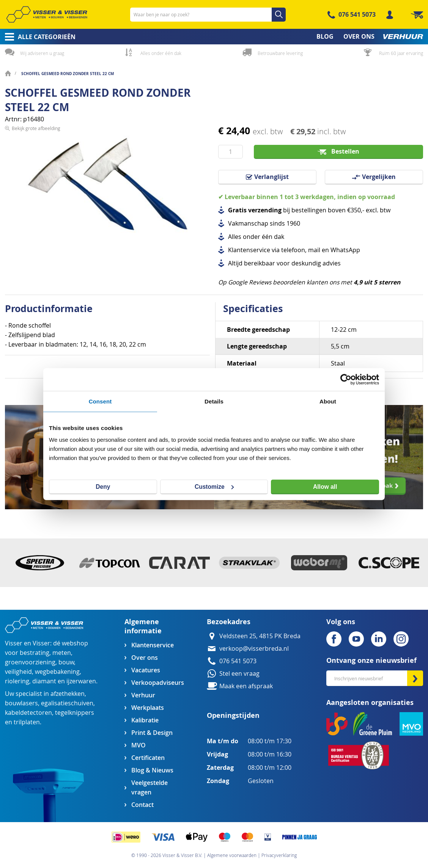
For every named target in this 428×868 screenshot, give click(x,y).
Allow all (325, 486)
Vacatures (146, 670)
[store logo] (47, 14)
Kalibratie (145, 720)
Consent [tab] (100, 401)
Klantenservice (153, 645)
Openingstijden (233, 715)
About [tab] (328, 401)
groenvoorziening (30, 662)
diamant (44, 681)
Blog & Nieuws (152, 770)
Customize (214, 487)
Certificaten (148, 758)
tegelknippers (75, 713)
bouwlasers (21, 703)
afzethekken (68, 694)
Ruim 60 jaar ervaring (401, 53)
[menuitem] (38, 37)
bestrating (35, 653)
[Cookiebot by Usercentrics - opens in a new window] (346, 379)
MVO (138, 745)
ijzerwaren (81, 681)
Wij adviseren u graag (42, 53)
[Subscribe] (415, 678)
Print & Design (152, 733)
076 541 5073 (357, 14)
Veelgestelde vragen (149, 788)
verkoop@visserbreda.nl (254, 649)
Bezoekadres (229, 622)
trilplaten (27, 722)
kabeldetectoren (28, 713)
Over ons (145, 658)
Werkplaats (148, 708)
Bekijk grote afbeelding (36, 259)
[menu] (214, 37)
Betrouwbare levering (280, 53)
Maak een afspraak (246, 686)
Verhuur (143, 695)
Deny (103, 487)
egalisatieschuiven (67, 703)
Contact (142, 805)
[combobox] (208, 15)
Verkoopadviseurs (157, 683)
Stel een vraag (239, 674)
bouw (66, 662)
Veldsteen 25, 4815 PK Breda (260, 636)
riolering (17, 681)
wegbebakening (57, 672)
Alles (235, 237)
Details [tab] (214, 401)
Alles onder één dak (161, 53)
